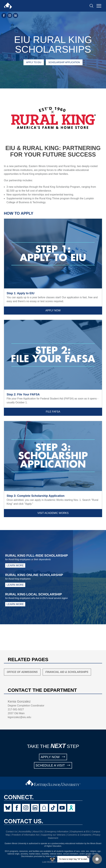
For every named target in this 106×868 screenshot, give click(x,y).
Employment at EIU (80, 832)
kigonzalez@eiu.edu (19, 717)
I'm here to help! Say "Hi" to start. (73, 859)
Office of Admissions (22, 672)
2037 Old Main (16, 713)
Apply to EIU (34, 62)
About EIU (38, 832)
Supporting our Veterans (53, 835)
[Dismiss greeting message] (89, 856)
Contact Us (11, 832)
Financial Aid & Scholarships (67, 672)
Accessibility (25, 832)
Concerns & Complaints (79, 835)
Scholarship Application (64, 62)
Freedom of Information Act (25, 835)
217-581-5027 (16, 709)
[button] (97, 859)
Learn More (15, 565)
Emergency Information (57, 832)
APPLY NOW (53, 757)
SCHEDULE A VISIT (53, 765)
